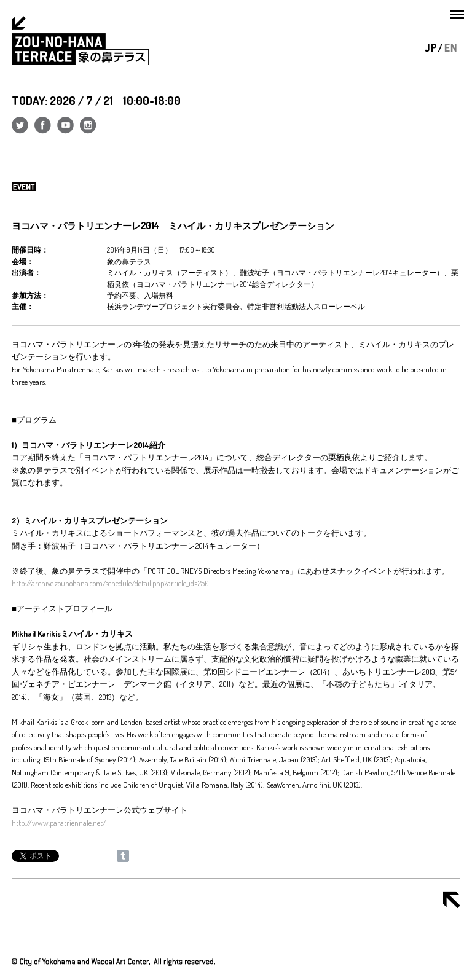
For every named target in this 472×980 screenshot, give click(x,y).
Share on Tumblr (123, 856)
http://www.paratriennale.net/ (59, 823)
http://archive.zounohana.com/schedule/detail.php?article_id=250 (110, 583)
